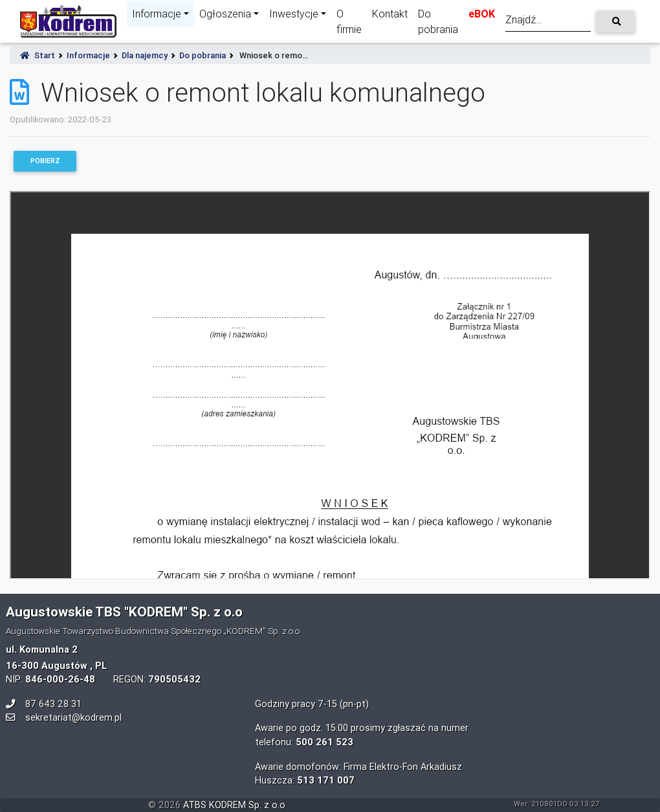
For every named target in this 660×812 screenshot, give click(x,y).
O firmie (349, 21)
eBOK (482, 14)
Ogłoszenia (225, 14)
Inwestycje (294, 14)
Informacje (157, 14)
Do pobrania (438, 21)
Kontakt (390, 14)
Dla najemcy (145, 55)
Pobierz (45, 161)
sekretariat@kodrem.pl (73, 717)
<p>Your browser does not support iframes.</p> (330, 385)
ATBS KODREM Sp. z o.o (234, 805)
